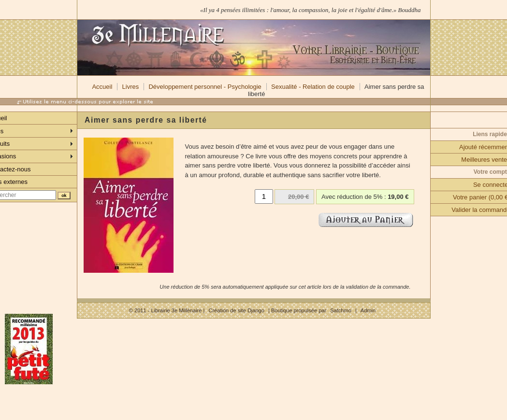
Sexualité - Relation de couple (313, 87)
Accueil (102, 87)
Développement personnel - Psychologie (205, 87)
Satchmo (341, 310)
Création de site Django (236, 310)
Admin (368, 310)
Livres (131, 87)
